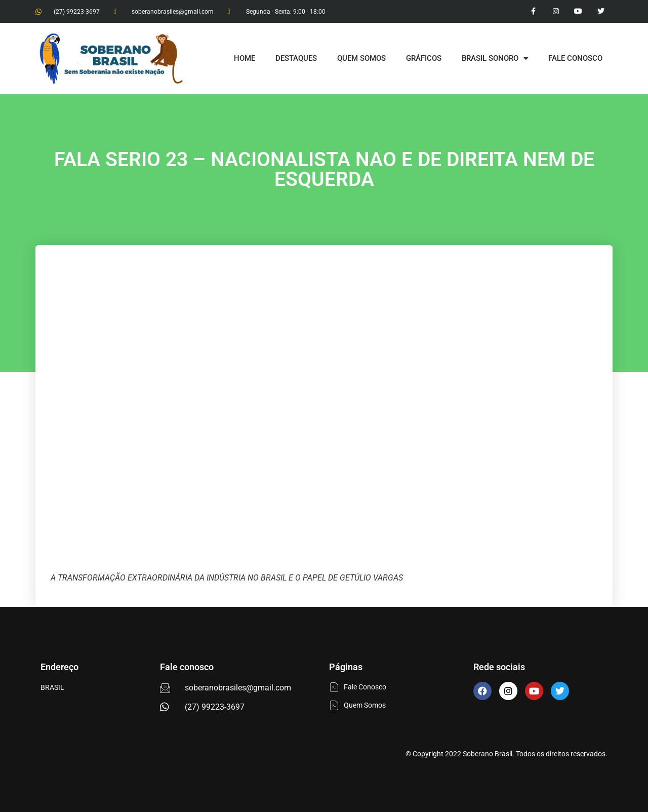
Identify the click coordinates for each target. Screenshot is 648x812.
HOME (245, 58)
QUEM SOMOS (361, 58)
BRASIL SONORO (495, 59)
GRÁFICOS (424, 58)
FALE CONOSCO (575, 58)
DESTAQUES (296, 58)
